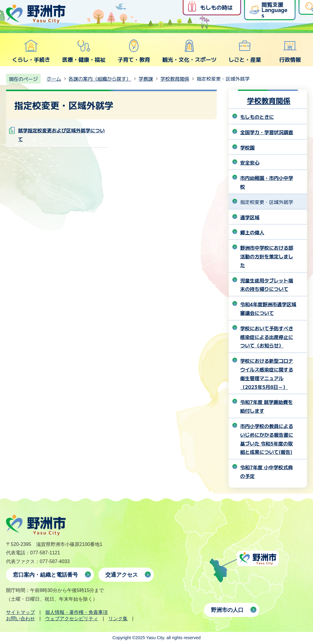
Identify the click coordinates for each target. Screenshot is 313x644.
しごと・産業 (245, 51)
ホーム (54, 79)
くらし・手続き (31, 51)
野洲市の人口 (227, 610)
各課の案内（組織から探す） (100, 79)
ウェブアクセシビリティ (72, 619)
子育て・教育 (134, 51)
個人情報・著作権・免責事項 (76, 612)
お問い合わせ (20, 619)
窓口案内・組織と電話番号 (45, 575)
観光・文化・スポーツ (189, 51)
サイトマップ (20, 612)
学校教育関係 (175, 79)
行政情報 (290, 51)
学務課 (146, 79)
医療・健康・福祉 (84, 51)
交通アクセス (122, 575)
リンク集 (118, 619)
